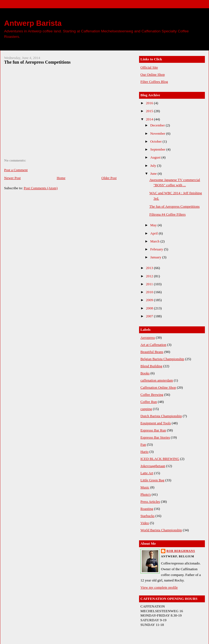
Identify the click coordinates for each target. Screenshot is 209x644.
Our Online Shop (153, 74)
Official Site (149, 67)
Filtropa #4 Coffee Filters (167, 214)
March (155, 241)
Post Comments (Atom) (41, 188)
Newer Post (12, 178)
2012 (150, 276)
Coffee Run (149, 402)
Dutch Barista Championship (161, 416)
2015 (150, 111)
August (156, 157)
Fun (143, 444)
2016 (150, 103)
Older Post (109, 178)
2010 (150, 292)
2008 (150, 308)
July (154, 166)
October (156, 141)
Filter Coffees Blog (154, 82)
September (158, 149)
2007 (150, 316)
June (154, 173)
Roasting (147, 509)
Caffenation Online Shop (158, 387)
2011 (150, 284)
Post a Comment (16, 170)
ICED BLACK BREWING (160, 459)
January (156, 257)
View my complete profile (159, 587)
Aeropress (148, 337)
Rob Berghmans (181, 551)
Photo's (146, 494)
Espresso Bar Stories (155, 437)
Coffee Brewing (152, 395)
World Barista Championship (161, 530)
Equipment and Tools (156, 423)
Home (61, 178)
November (158, 133)
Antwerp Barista (33, 23)
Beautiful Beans (152, 352)
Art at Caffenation (153, 345)
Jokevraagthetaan (153, 466)
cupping (146, 409)
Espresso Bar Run (153, 430)
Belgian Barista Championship (162, 359)
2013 (150, 268)
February (157, 249)
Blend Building (151, 366)
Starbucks (147, 516)
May (154, 225)
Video (145, 523)
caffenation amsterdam (157, 380)
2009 (150, 300)
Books (145, 373)
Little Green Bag (152, 480)
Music (145, 487)
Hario (145, 452)
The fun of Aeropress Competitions (37, 62)
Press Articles (150, 502)
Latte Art (147, 473)
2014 (150, 119)
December (158, 125)
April (155, 233)
